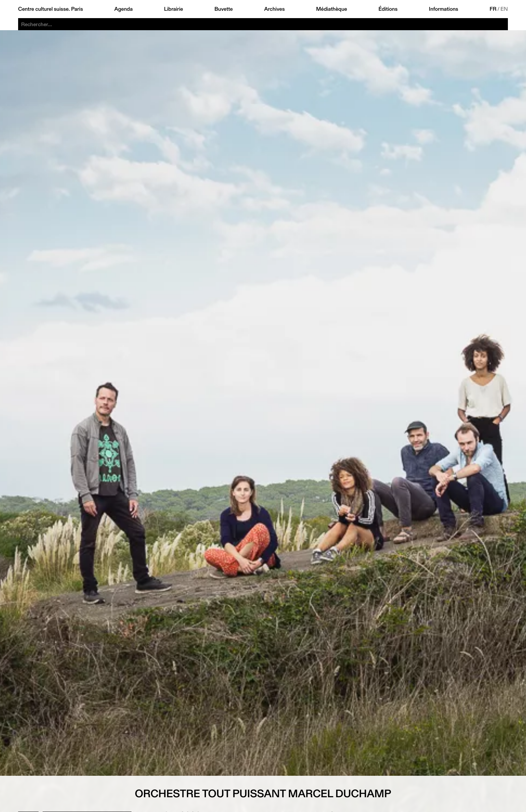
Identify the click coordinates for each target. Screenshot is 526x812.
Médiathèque (331, 9)
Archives (274, 9)
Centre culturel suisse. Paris (50, 9)
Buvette (224, 9)
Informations (444, 9)
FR (493, 9)
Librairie (174, 9)
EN (504, 9)
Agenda (124, 9)
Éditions (388, 9)
